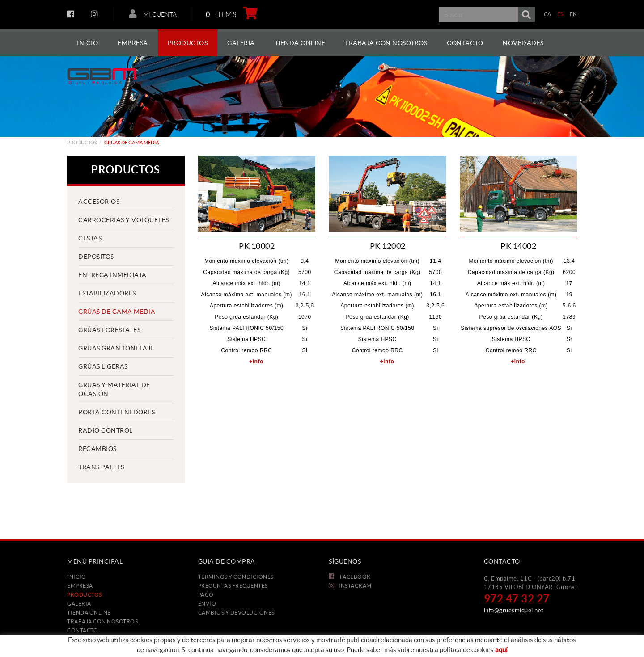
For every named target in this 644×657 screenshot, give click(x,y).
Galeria (79, 604)
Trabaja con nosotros (102, 621)
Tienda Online (89, 613)
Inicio (76, 577)
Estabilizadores (107, 293)
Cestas (90, 238)
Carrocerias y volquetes (124, 220)
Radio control (106, 430)
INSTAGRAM (95, 14)
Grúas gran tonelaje (116, 348)
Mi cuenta (153, 14)
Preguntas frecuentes (233, 586)
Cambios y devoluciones (236, 613)
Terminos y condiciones (236, 577)
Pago (206, 595)
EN (574, 14)
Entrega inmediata (112, 275)
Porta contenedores (117, 412)
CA (548, 14)
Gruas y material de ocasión (114, 389)
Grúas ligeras (103, 366)
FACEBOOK (72, 14)
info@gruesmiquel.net (514, 610)
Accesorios (99, 202)
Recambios (97, 449)
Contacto (83, 630)
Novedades (85, 639)
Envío (207, 604)
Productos (82, 143)
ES (560, 14)
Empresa (80, 586)
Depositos (96, 257)
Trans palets (101, 467)
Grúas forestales (109, 330)
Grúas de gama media (117, 312)
